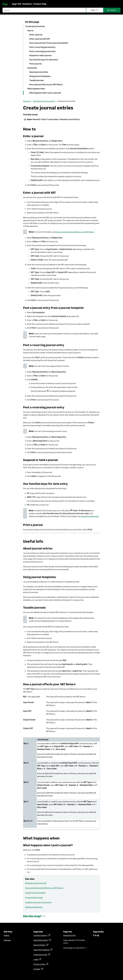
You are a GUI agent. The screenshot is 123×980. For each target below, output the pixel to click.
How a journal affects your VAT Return (46, 84)
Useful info (32, 68)
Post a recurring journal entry (42, 47)
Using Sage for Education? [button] (74, 948)
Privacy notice (40, 964)
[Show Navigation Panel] (119, 3)
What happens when (36, 89)
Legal (36, 959)
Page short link (69, 935)
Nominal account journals (44, 101)
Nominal (27, 101)
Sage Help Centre (41, 940)
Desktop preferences (90, 516)
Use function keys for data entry (44, 60)
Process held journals (34, 897)
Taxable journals (37, 80)
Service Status (40, 945)
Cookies (37, 969)
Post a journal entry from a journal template (49, 43)
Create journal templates (35, 893)
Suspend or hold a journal (40, 55)
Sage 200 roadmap (42, 950)
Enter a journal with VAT (40, 39)
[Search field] (61, 10)
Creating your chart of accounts (38, 902)
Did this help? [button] (32, 916)
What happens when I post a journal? (45, 93)
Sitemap (7, 940)
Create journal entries (35, 26)
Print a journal (35, 64)
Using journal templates (40, 76)
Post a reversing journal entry (42, 51)
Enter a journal (36, 35)
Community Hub (41, 954)
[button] (95, 10)
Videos (6, 935)
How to (30, 30)
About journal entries (39, 72)
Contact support (41, 935)
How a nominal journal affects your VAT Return (75, 232)
